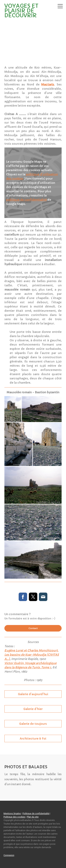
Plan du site (33, 817)
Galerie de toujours (33, 724)
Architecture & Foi (33, 738)
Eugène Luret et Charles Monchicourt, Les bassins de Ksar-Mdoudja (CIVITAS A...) (32, 655)
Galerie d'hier (33, 709)
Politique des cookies (14, 817)
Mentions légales (12, 813)
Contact (33, 628)
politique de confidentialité (26, 200)
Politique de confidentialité (36, 813)
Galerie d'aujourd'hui (33, 694)
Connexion (9, 855)
